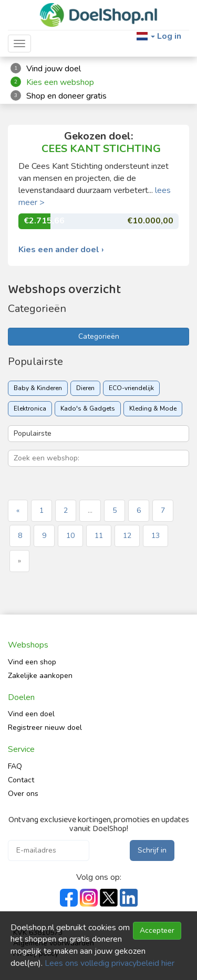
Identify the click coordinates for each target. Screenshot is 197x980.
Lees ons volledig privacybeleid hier (110, 963)
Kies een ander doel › (61, 250)
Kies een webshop (60, 82)
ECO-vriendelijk (131, 388)
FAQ (15, 766)
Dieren (85, 388)
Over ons (23, 794)
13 (155, 536)
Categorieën (99, 336)
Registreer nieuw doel (45, 728)
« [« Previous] (18, 510)
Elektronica (30, 408)
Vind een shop (32, 662)
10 (70, 536)
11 (99, 536)
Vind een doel (31, 714)
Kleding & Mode (153, 408)
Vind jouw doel (54, 69)
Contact (21, 780)
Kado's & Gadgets (88, 408)
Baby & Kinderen (38, 388)
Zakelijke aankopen (40, 676)
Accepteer (157, 930)
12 (127, 536)
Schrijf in (152, 850)
